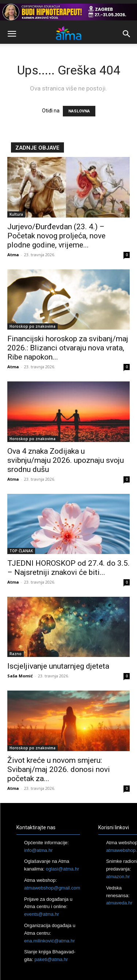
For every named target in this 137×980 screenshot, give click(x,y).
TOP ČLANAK (21, 551)
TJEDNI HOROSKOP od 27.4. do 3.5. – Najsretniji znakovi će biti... (68, 568)
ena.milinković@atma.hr (50, 941)
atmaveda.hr (119, 903)
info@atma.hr (38, 850)
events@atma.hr (42, 914)
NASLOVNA (79, 111)
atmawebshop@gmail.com (52, 888)
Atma (13, 255)
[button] (12, 34)
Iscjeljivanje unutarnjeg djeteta (58, 666)
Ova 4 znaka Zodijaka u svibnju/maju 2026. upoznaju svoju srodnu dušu (66, 460)
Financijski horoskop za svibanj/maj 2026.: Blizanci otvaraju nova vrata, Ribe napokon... (68, 348)
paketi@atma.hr (51, 959)
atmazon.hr (118, 877)
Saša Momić (20, 676)
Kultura (16, 214)
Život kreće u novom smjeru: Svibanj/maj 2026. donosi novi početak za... (59, 769)
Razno (16, 654)
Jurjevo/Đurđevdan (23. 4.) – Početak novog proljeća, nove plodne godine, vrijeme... (56, 236)
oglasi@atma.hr (62, 869)
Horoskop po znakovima (33, 326)
